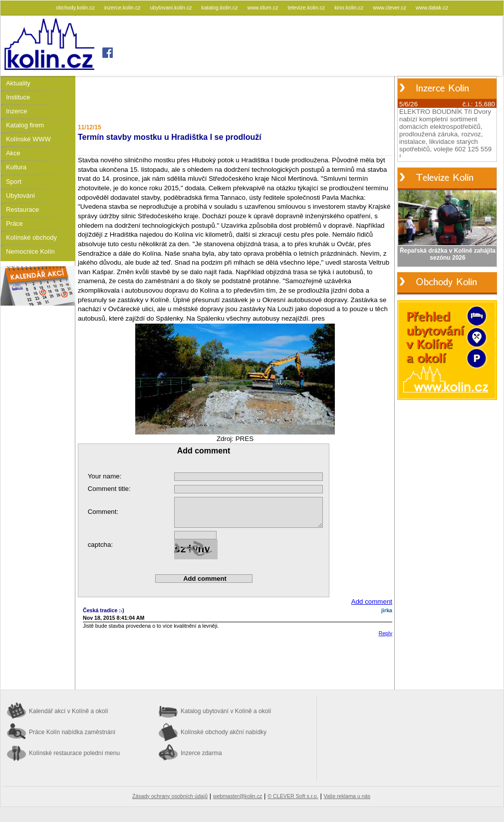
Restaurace (22, 209)
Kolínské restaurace (74, 753)
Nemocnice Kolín (30, 251)
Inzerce (16, 111)
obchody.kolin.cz (76, 7)
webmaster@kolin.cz (238, 796)
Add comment (372, 602)
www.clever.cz (390, 7)
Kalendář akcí (69, 711)
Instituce (18, 97)
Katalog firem (25, 125)
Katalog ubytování (226, 711)
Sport (14, 182)
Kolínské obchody (31, 237)
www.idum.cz (263, 7)
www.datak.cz (432, 7)
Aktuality (18, 83)
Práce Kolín (72, 732)
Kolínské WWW (28, 139)
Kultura (16, 167)
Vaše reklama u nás (347, 796)
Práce (14, 223)
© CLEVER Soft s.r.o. (293, 796)
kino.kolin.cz (350, 7)
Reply (385, 633)
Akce (13, 153)
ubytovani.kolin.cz (172, 7)
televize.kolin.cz (307, 7)
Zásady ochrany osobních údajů (170, 796)
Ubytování (20, 196)
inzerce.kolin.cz (123, 7)
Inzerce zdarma (201, 753)
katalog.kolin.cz (221, 7)
